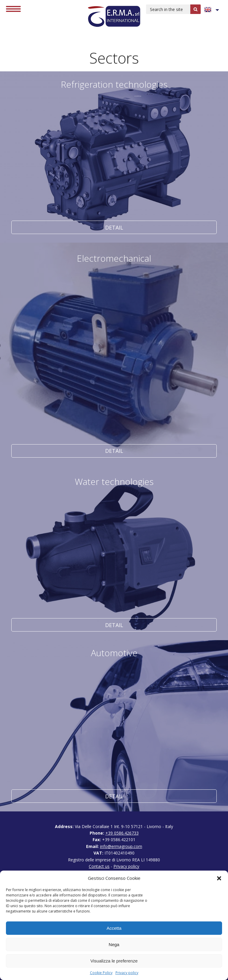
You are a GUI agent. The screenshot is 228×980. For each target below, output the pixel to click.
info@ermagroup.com (121, 846)
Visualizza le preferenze (114, 961)
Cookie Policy (101, 973)
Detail (114, 157)
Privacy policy (127, 973)
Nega (114, 944)
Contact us (99, 866)
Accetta (114, 928)
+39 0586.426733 (122, 833)
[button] (219, 878)
